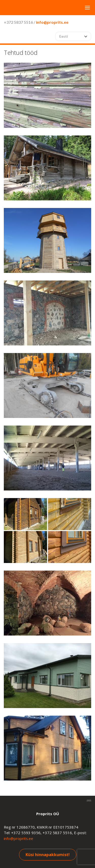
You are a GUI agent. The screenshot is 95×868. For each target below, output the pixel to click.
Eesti (64, 36)
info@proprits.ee (52, 22)
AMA (89, 801)
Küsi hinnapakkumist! (48, 855)
